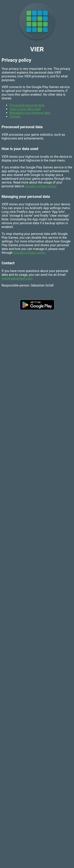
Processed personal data (27, 105)
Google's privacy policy (41, 186)
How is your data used (25, 109)
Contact (15, 117)
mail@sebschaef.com (17, 278)
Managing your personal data (30, 113)
